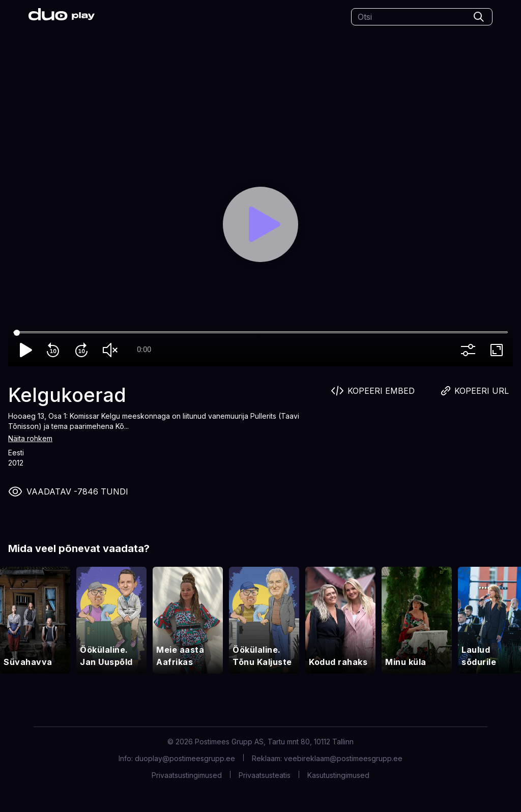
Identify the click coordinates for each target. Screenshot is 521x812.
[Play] (261, 225)
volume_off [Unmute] (112, 350)
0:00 (144, 350)
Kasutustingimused (338, 775)
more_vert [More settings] (470, 350)
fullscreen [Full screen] (499, 350)
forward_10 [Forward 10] (83, 350)
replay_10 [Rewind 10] (55, 350)
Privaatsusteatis (265, 775)
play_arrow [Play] (26, 350)
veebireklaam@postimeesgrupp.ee (343, 758)
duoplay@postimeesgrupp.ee (185, 758)
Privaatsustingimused (187, 775)
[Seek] (260, 333)
